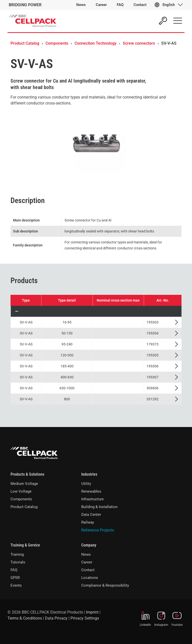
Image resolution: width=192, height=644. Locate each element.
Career (87, 562)
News (86, 554)
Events (16, 585)
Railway (88, 522)
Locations (90, 578)
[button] (96, 311)
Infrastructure (92, 499)
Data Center (91, 515)
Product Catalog (25, 43)
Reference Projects (98, 530)
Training (17, 554)
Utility (86, 484)
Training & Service (25, 545)
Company (89, 545)
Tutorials (18, 562)
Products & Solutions (27, 474)
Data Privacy (56, 618)
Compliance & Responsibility (105, 585)
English (169, 5)
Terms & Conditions (25, 618)
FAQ (14, 570)
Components (57, 43)
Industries (89, 474)
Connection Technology (95, 43)
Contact (88, 570)
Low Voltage (21, 491)
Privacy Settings (85, 618)
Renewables (91, 491)
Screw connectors (139, 43)
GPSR (15, 578)
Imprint (92, 612)
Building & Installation (99, 507)
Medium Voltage (24, 484)
